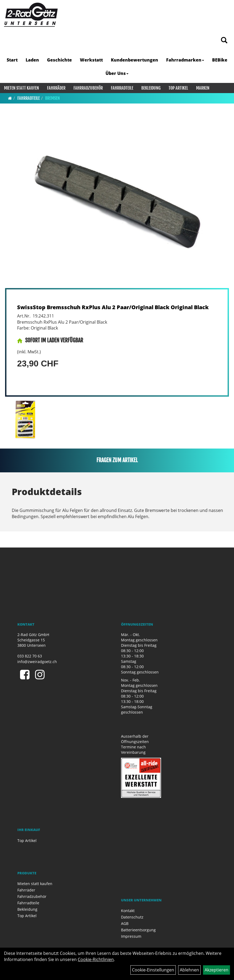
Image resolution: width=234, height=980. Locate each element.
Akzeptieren (217, 970)
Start (12, 60)
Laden (32, 60)
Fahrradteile (122, 88)
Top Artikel (178, 88)
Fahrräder (56, 88)
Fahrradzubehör (88, 88)
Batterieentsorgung (138, 930)
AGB (125, 923)
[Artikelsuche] (224, 41)
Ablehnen (189, 970)
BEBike (220, 60)
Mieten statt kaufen (22, 88)
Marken (203, 88)
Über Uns (117, 73)
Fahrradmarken (185, 60)
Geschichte (59, 60)
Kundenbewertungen (134, 60)
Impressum (131, 936)
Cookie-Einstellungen (153, 970)
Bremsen (52, 98)
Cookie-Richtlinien (96, 959)
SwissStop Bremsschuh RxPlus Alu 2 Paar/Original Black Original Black (113, 307)
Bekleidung (151, 88)
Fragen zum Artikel (117, 460)
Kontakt (128, 911)
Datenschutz (132, 917)
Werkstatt (91, 60)
